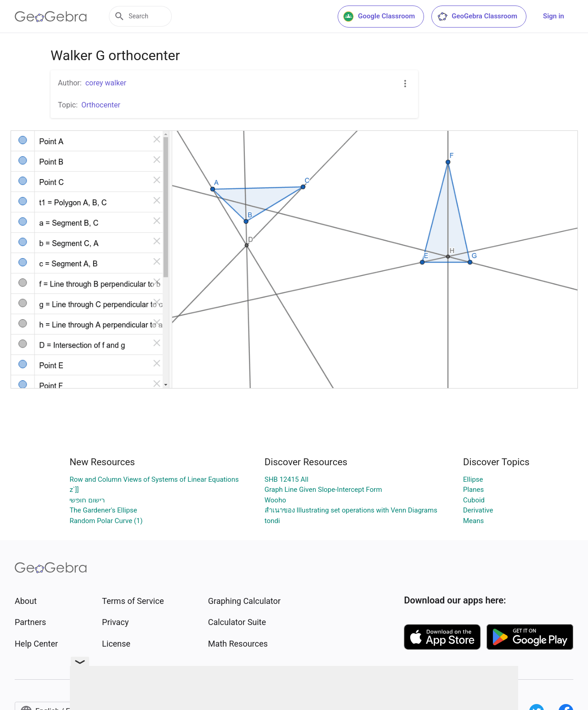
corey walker (106, 83)
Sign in (554, 16)
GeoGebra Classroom (477, 17)
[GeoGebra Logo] (51, 17)
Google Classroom (379, 17)
